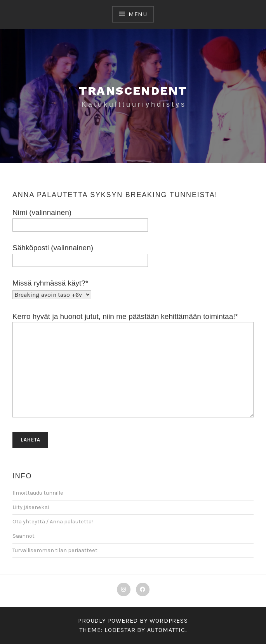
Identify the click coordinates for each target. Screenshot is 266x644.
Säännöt (23, 536)
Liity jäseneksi (31, 507)
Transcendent (133, 91)
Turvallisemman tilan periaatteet (55, 550)
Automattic (166, 630)
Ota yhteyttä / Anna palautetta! (53, 522)
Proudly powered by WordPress (133, 621)
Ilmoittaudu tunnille (38, 493)
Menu (138, 14)
